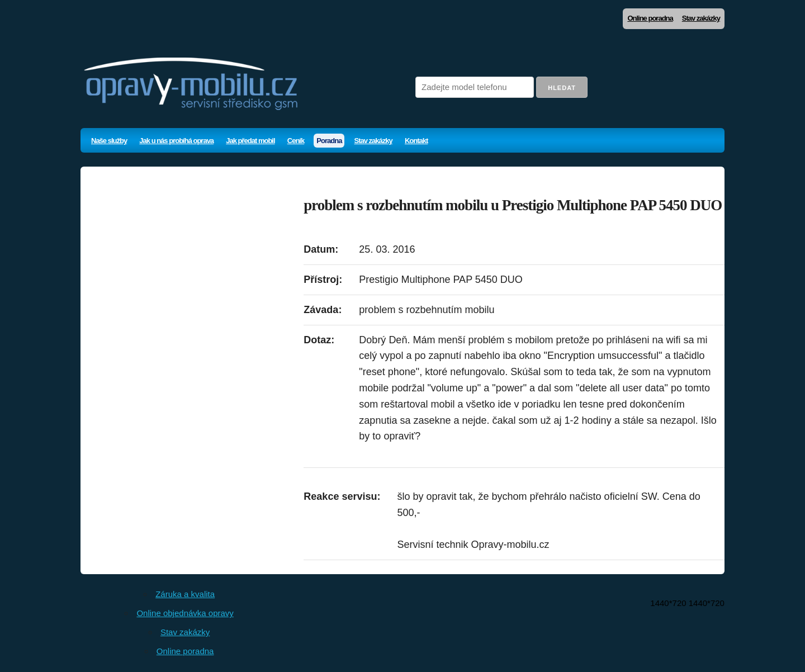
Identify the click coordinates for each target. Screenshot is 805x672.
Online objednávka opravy (185, 613)
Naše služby (109, 141)
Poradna (329, 141)
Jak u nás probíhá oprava (176, 141)
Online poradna (650, 18)
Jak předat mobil (250, 141)
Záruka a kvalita (185, 594)
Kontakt (416, 141)
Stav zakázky (701, 18)
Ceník (296, 141)
